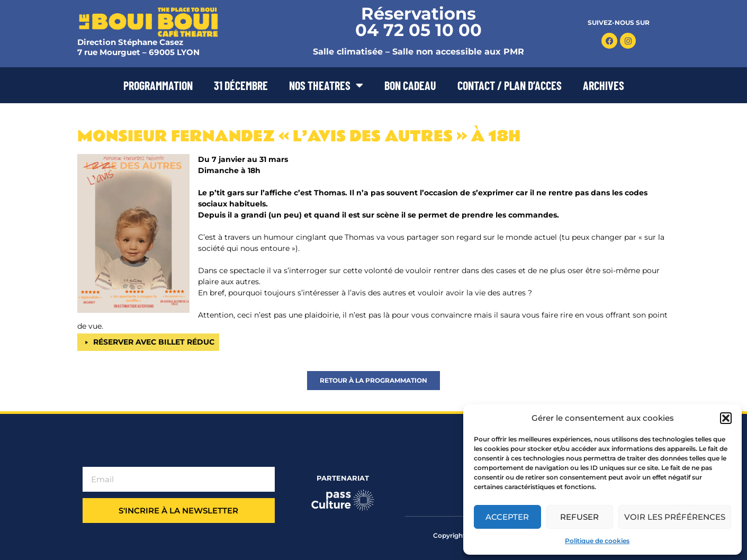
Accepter (507, 517)
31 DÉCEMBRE (241, 85)
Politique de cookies (597, 541)
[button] (726, 418)
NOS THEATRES (326, 85)
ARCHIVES (604, 85)
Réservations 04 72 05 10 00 (418, 22)
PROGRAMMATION (158, 85)
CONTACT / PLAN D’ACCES (510, 85)
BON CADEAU (410, 85)
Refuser (579, 517)
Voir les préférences (675, 517)
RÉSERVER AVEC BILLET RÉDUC (154, 342)
